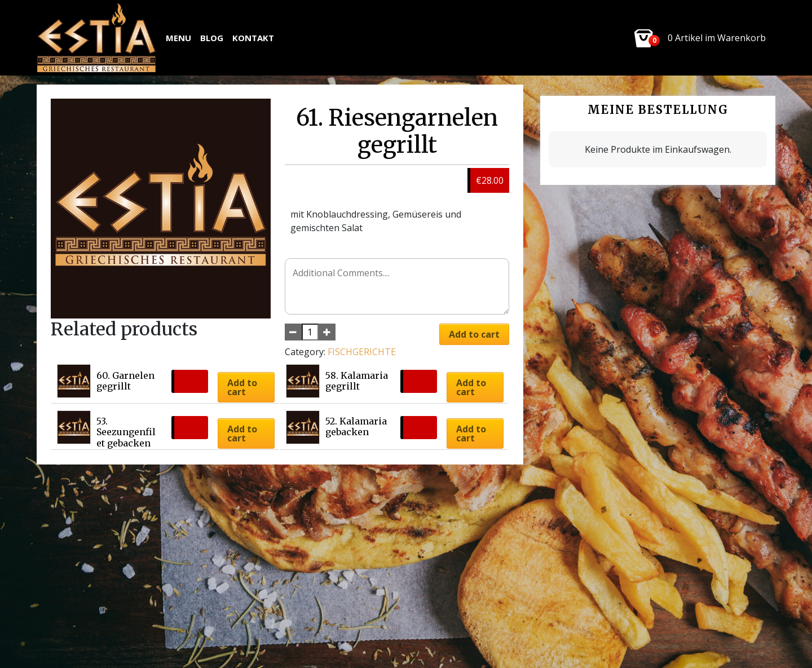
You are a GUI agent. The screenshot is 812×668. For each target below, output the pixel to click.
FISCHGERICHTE (362, 352)
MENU (178, 38)
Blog (212, 38)
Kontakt (253, 38)
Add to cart (474, 334)
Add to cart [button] (242, 387)
